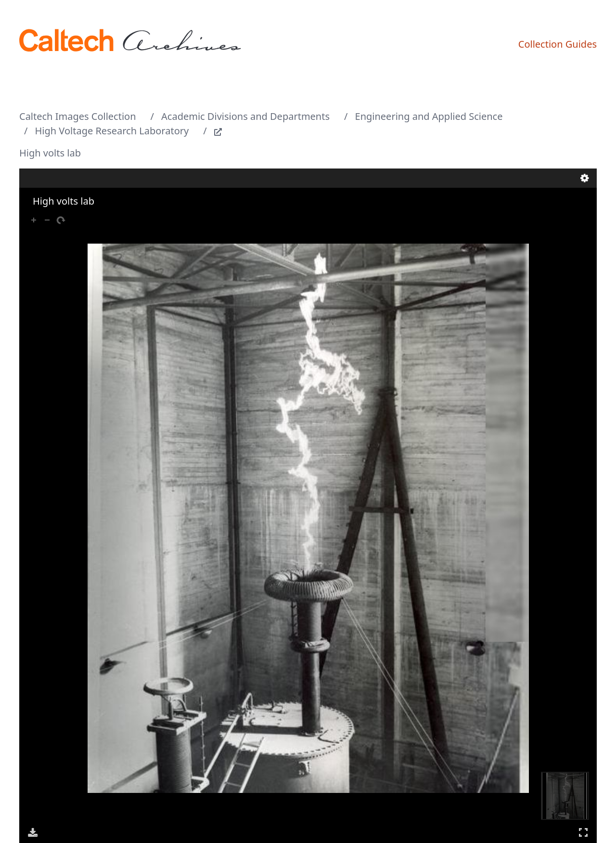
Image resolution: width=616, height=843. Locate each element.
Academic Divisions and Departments (245, 116)
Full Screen (583, 832)
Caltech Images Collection (78, 116)
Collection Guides (558, 44)
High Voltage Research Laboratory (112, 131)
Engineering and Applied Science (429, 116)
